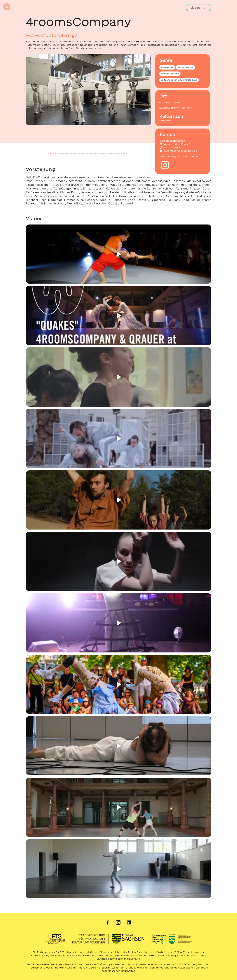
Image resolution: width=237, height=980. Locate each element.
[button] (7, 7)
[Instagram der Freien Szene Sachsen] (119, 922)
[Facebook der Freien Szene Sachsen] (108, 922)
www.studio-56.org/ (52, 35)
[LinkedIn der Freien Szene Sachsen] (129, 922)
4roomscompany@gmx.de (178, 151)
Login (198, 8)
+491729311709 (170, 148)
